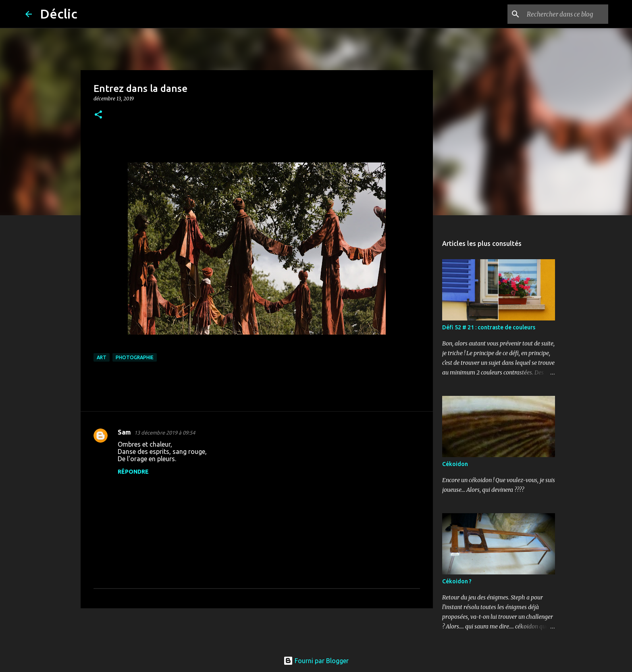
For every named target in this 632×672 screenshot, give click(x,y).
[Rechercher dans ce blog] (566, 14)
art (102, 357)
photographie (135, 357)
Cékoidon (455, 464)
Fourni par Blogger (316, 661)
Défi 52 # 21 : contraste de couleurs (489, 327)
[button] (98, 115)
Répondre (133, 472)
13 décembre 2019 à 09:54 (165, 433)
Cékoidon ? (457, 581)
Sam (124, 432)
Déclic (59, 14)
